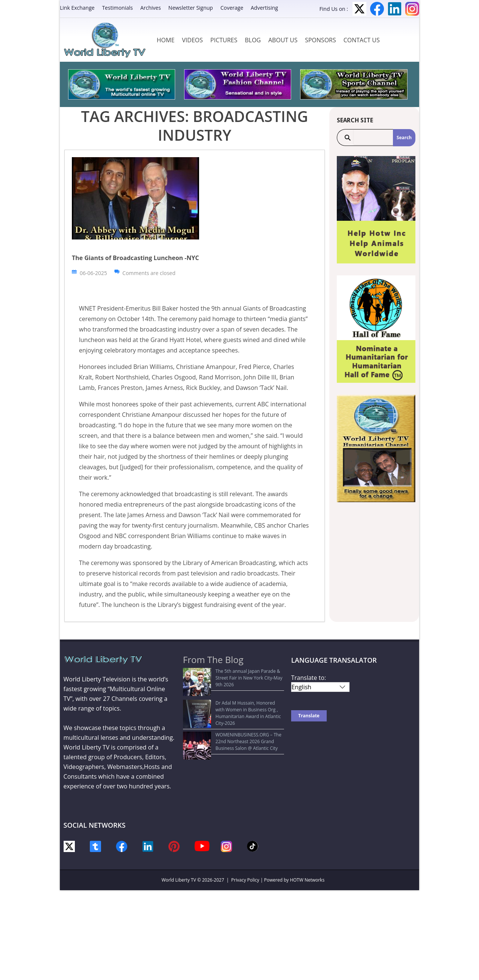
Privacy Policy (245, 880)
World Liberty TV (179, 880)
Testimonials (118, 8)
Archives (151, 8)
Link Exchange (77, 8)
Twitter (359, 9)
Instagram (412, 9)
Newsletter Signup (191, 8)
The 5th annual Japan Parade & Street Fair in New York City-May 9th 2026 (234, 674)
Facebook (377, 9)
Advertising (264, 8)
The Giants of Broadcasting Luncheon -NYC (135, 258)
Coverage (232, 8)
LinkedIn (395, 9)
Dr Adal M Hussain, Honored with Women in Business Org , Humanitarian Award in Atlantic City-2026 (233, 696)
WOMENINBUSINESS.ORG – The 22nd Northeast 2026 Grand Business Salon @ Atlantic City (227, 721)
